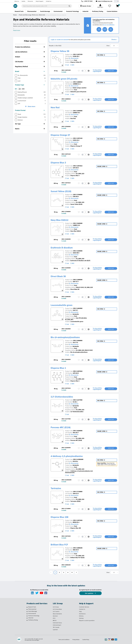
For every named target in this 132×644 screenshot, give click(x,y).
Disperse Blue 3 (58, 163)
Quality (23, 1)
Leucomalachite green (62, 305)
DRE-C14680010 (78, 82)
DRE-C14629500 (78, 308)
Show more (31, 106)
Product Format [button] (30, 110)
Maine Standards (57, 614)
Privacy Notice (76, 640)
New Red (55, 107)
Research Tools (32, 607)
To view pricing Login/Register (97, 71)
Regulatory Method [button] (30, 66)
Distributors (82, 614)
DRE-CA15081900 (78, 459)
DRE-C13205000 (78, 251)
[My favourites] (110, 6)
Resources (30, 1)
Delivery (81, 616)
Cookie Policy (86, 640)
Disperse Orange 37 (60, 135)
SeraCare (55, 616)
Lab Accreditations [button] (30, 52)
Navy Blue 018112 (59, 220)
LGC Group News (57, 609)
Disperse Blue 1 (58, 368)
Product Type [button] (30, 85)
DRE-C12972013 (78, 166)
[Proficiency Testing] (27, 620)
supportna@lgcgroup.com (105, 1)
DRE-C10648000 (78, 341)
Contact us (49, 1)
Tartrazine (56, 488)
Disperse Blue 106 (59, 517)
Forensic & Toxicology (34, 616)
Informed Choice (57, 623)
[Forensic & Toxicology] (27, 616)
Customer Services (84, 607)
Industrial (31, 618)
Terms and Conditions (64, 640)
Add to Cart (111, 71)
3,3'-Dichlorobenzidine (62, 397)
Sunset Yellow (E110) (61, 191)
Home (15, 15)
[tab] (30, 47)
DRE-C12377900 (78, 400)
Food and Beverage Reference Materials (32, 15)
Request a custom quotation (87, 620)
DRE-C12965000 (78, 280)
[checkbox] (16, 75)
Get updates (89, 593)
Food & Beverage (33, 611)
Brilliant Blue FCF (59, 545)
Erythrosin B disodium (62, 248)
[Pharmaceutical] (27, 609)
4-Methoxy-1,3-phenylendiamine (67, 456)
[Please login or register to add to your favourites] (79, 71)
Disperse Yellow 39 (60, 51)
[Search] (69, 6)
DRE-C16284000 (78, 431)
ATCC (54, 618)
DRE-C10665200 (78, 548)
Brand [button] (30, 71)
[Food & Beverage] (27, 612)
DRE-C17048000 (78, 195)
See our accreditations (109, 25)
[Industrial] (27, 618)
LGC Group (56, 607)
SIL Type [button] (30, 124)
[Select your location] (116, 1)
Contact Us (82, 609)
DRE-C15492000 (78, 223)
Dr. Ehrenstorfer (74, 58)
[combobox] (47, 6)
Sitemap (81, 618)
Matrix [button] (30, 129)
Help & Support (39, 1)
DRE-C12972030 (78, 520)
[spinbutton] (86, 71)
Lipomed (55, 630)
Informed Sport (57, 625)
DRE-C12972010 (78, 371)
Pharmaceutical (32, 609)
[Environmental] (27, 614)
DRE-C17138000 (78, 492)
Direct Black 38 (58, 276)
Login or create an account (60, 40)
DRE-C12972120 (78, 138)
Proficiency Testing (33, 620)
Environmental (32, 613)
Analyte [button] (30, 57)
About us (17, 1)
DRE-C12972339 (78, 54)
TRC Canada (56, 627)
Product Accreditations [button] (30, 47)
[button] (89, 71)
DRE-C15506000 (78, 111)
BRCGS (55, 620)
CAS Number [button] (30, 62)
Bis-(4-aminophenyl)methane (65, 337)
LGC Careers (56, 611)
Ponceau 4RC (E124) (61, 427)
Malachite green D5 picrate (64, 79)
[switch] (20, 89)
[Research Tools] (27, 607)
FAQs (80, 611)
